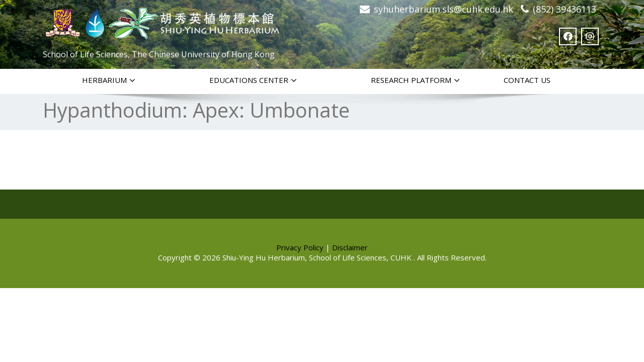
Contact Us (527, 80)
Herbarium (109, 80)
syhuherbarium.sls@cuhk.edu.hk (444, 9)
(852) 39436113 (565, 9)
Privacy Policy (300, 247)
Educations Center (253, 80)
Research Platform (415, 80)
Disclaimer (350, 247)
